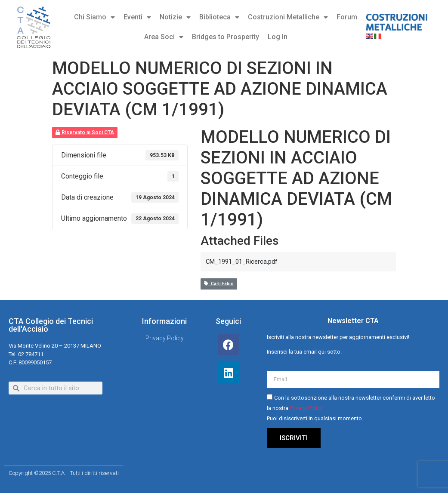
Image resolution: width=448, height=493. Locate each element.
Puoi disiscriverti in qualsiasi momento (314, 418)
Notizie (175, 17)
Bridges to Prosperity (226, 37)
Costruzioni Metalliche (288, 17)
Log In (278, 37)
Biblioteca (219, 17)
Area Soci (164, 37)
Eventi (137, 17)
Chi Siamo (94, 17)
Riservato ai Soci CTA (85, 132)
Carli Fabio (219, 284)
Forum (347, 17)
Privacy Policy (306, 408)
